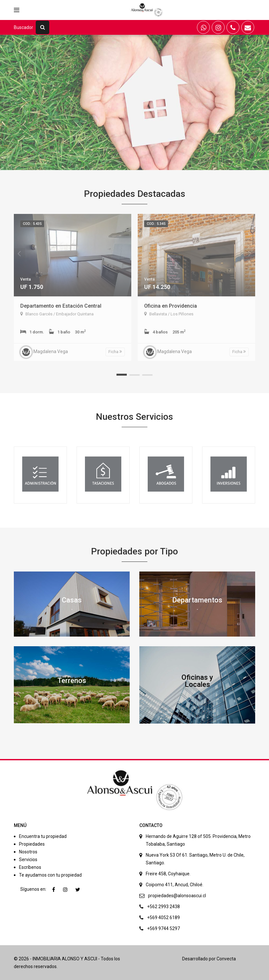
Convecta (226, 959)
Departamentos (197, 600)
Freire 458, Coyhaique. (168, 874)
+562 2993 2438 (163, 907)
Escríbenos (30, 867)
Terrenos (72, 681)
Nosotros (28, 852)
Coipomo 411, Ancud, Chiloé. (175, 885)
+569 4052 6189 (163, 918)
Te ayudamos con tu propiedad (50, 875)
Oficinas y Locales (197, 681)
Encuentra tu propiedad (43, 836)
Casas (72, 600)
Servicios (28, 860)
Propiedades (32, 844)
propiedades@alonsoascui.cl (177, 896)
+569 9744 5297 (163, 928)
